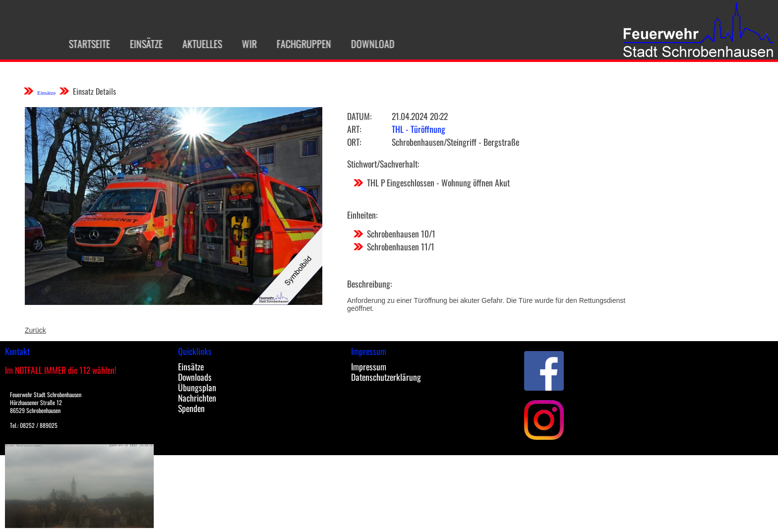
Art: (354, 129)
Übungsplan (197, 387)
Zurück (35, 330)
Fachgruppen (298, 44)
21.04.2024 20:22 (420, 116)
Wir (243, 44)
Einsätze (140, 44)
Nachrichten (197, 398)
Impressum (369, 366)
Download (366, 44)
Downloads (195, 377)
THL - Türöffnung (419, 129)
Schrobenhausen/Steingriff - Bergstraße (455, 142)
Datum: (359, 116)
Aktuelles (196, 44)
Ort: (354, 142)
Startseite (83, 44)
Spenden (191, 408)
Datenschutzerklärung (386, 377)
